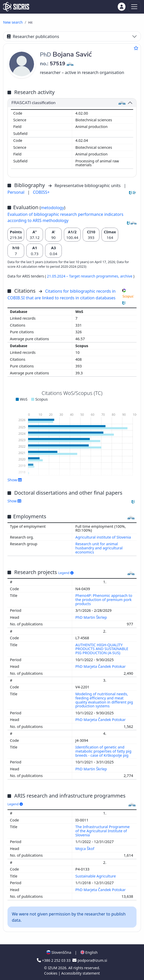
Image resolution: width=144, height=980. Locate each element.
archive (127, 276)
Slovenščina (59, 952)
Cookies (51, 973)
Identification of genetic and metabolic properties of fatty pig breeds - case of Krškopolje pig (104, 751)
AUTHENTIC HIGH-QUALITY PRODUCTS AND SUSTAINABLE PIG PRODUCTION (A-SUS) (102, 649)
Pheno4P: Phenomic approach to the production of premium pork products (104, 600)
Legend (66, 573)
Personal (16, 192)
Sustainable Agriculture (96, 876)
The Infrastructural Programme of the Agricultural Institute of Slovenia (103, 831)
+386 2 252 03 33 (54, 960)
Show (15, 480)
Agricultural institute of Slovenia (103, 537)
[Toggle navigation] (134, 7)
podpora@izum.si (90, 960)
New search (13, 22)
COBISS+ (41, 192)
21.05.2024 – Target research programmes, (83, 276)
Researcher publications (33, 36)
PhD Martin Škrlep (92, 617)
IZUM (53, 968)
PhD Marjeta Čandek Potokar (101, 666)
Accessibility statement (81, 973)
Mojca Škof (85, 849)
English (89, 952)
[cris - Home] (16, 7)
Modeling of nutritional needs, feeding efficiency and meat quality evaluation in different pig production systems (104, 700)
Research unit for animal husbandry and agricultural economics (99, 548)
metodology (52, 208)
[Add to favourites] (136, 48)
